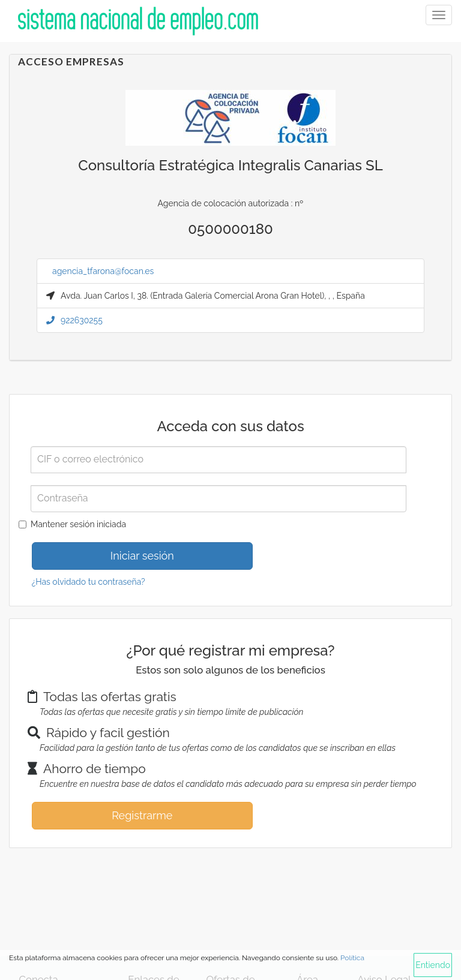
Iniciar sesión (142, 556)
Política (352, 958)
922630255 (74, 320)
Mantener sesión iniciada (78, 524)
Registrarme (142, 815)
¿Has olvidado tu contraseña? (89, 582)
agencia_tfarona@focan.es (103, 271)
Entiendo (433, 965)
